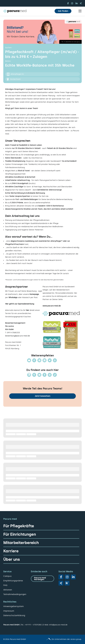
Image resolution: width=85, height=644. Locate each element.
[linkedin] (77, 3)
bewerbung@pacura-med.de (18, 336)
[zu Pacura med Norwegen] (42, 579)
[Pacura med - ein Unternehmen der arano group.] (63, 639)
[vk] (67, 583)
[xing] (81, 3)
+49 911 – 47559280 (33, 625)
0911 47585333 (13, 333)
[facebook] (68, 3)
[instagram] (72, 3)
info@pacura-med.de (58, 625)
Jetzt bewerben (42, 396)
